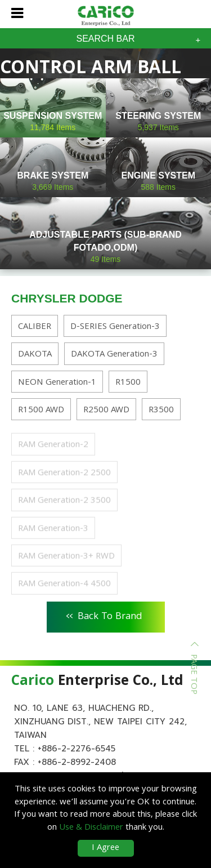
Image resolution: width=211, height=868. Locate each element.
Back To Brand (104, 615)
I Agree (105, 848)
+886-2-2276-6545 (77, 749)
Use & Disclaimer (91, 828)
